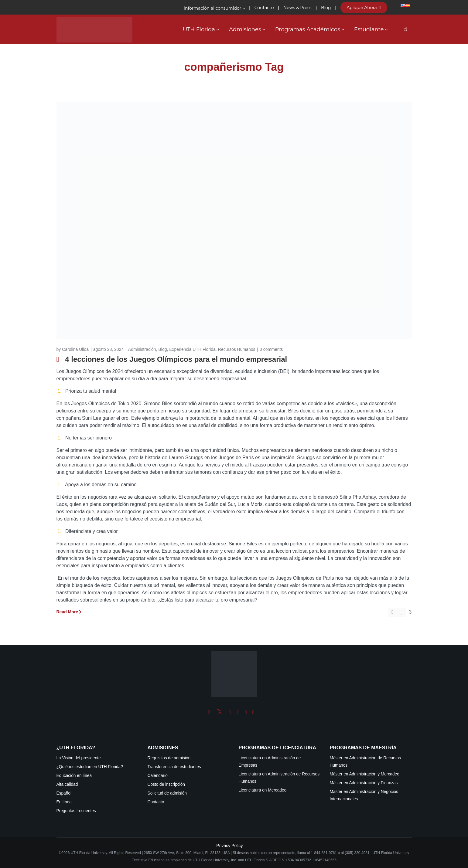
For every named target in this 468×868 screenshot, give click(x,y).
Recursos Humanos (237, 349)
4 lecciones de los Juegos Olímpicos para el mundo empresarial (176, 359)
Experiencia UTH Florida (192, 349)
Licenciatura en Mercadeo (263, 790)
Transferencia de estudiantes (174, 767)
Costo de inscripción (166, 784)
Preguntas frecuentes (76, 811)
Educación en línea (74, 776)
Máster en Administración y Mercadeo (365, 774)
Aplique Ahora (364, 8)
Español (64, 793)
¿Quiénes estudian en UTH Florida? (90, 767)
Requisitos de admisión (169, 758)
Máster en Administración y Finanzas (364, 783)
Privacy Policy (229, 846)
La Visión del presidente (79, 758)
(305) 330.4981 (357, 853)
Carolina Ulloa (75, 349)
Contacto (156, 802)
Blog (162, 349)
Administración (142, 349)
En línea (64, 802)
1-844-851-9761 (325, 853)
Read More (67, 612)
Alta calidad (67, 784)
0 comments (271, 349)
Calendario (158, 776)
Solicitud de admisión (167, 793)
